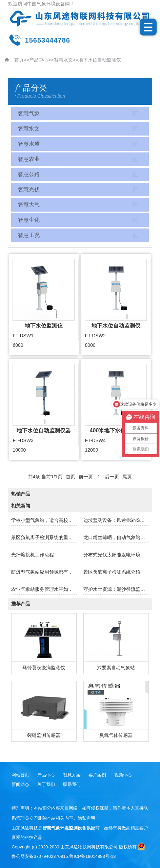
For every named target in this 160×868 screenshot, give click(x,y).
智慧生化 (29, 220)
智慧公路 (29, 174)
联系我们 (72, 784)
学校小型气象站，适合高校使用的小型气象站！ (44, 520)
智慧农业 (29, 159)
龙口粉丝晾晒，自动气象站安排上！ (116, 537)
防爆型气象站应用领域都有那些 (44, 572)
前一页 (86, 477)
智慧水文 (63, 60)
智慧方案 (72, 775)
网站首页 (20, 775)
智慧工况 (29, 235)
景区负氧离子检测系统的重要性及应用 (44, 537)
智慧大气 (29, 205)
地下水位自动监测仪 (100, 60)
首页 (19, 60)
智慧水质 (29, 144)
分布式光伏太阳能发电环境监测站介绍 (116, 555)
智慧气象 (29, 113)
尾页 (127, 477)
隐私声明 (86, 818)
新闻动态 (20, 784)
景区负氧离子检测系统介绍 (112, 572)
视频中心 (123, 775)
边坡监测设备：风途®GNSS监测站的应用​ (116, 520)
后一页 (112, 477)
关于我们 (46, 784)
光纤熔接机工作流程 (33, 555)
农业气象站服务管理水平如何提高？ (44, 589)
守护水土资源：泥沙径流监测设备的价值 (116, 589)
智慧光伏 (29, 189)
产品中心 (39, 60)
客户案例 (97, 775)
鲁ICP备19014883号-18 (92, 856)
